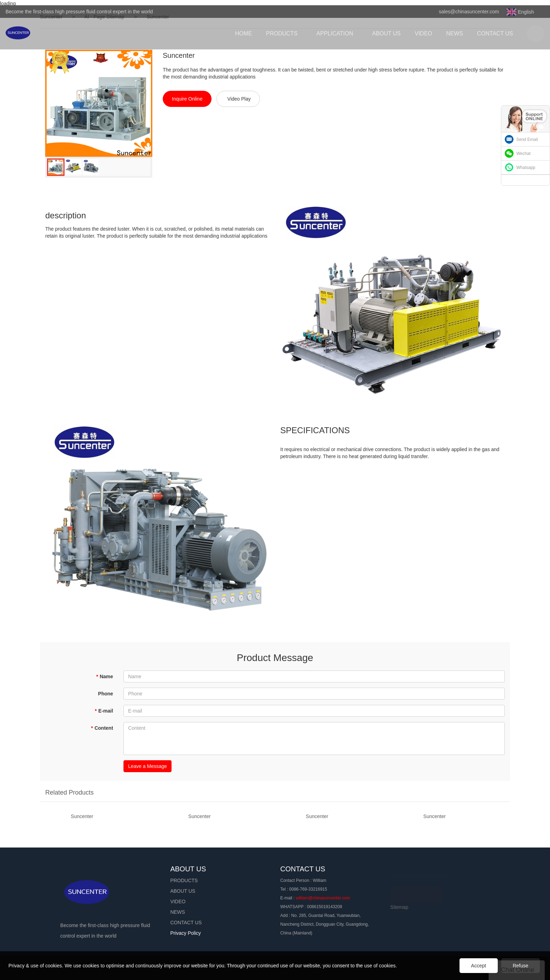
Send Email (527, 139)
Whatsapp (526, 168)
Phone (106, 694)
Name (105, 676)
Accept (479, 966)
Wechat (523, 154)
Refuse (521, 966)
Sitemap (399, 907)
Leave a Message (147, 766)
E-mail (104, 711)
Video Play (239, 99)
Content (102, 728)
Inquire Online (187, 99)
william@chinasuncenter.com (323, 898)
